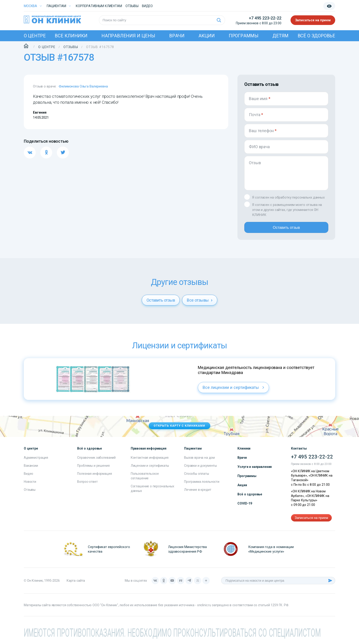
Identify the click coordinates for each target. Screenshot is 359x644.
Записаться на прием (313, 20)
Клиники (244, 451)
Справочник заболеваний (96, 460)
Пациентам (56, 6)
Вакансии (31, 468)
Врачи (177, 36)
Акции (207, 36)
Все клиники (71, 36)
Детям (280, 36)
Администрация (36, 460)
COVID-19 (245, 506)
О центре (35, 36)
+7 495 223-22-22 (265, 18)
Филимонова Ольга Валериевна (83, 86)
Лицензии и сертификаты (150, 468)
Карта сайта (76, 583)
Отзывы (132, 6)
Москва (30, 6)
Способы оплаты (197, 476)
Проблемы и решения (93, 468)
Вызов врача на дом (199, 460)
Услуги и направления (255, 469)
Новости (30, 484)
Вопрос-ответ (87, 484)
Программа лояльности (202, 484)
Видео (29, 476)
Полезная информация (94, 476)
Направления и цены (128, 36)
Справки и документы (200, 468)
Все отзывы (200, 303)
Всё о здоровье (316, 36)
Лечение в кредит (198, 492)
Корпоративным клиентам (99, 6)
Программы (244, 36)
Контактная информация (150, 460)
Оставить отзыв (286, 229)
